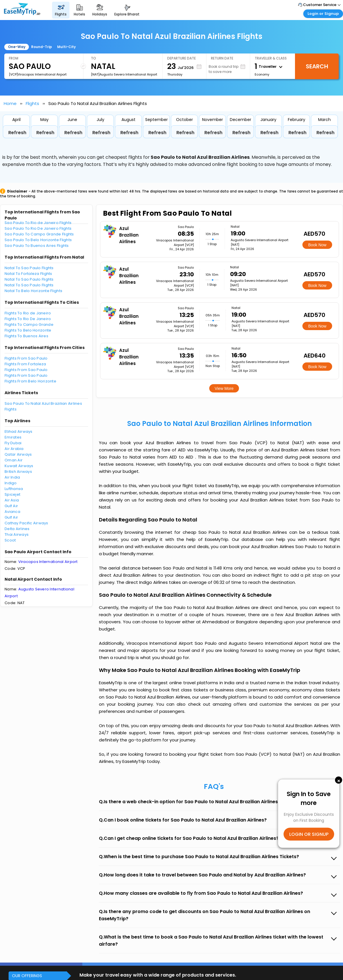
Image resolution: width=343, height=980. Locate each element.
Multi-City (66, 47)
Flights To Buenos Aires (26, 336)
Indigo (11, 483)
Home (10, 103)
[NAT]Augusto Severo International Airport (124, 74)
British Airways (18, 472)
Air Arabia (14, 449)
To (93, 58)
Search (317, 66)
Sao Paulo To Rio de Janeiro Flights (38, 223)
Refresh (17, 133)
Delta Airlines (17, 529)
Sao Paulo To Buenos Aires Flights (37, 246)
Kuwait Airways (19, 466)
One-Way (17, 47)
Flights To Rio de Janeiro (28, 313)
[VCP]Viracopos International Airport (38, 74)
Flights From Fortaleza (25, 364)
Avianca (12, 512)
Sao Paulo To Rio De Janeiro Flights (38, 228)
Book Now (317, 245)
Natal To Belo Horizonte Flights (33, 291)
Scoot (10, 540)
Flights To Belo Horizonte (28, 330)
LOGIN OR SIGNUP (309, 834)
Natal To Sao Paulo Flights (29, 268)
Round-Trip (42, 47)
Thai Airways (17, 534)
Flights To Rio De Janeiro (28, 319)
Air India (12, 477)
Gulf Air (11, 506)
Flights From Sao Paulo (26, 358)
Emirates (13, 437)
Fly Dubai (13, 443)
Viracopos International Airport (48, 562)
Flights (32, 103)
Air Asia (12, 500)
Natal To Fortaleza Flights (28, 274)
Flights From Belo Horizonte (30, 381)
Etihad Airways (19, 432)
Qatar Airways (18, 454)
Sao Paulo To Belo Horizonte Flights (38, 240)
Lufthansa (14, 489)
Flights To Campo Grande (29, 325)
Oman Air (14, 460)
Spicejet (12, 494)
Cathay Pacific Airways (26, 523)
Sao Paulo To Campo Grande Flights (39, 234)
